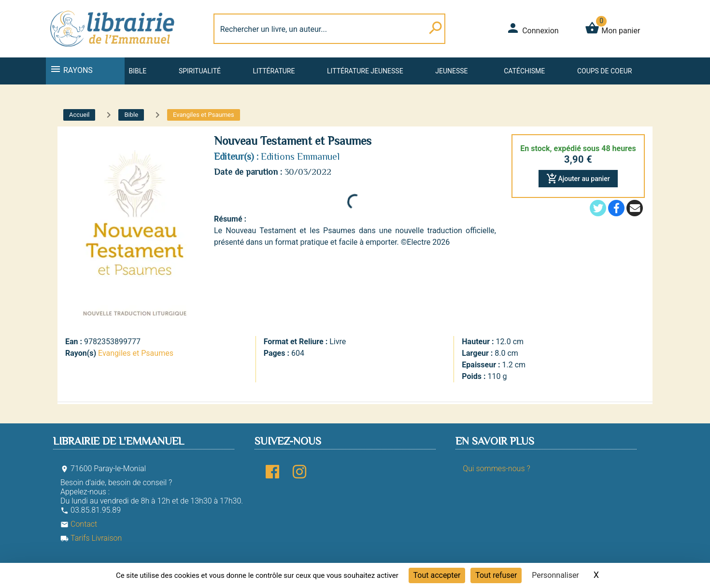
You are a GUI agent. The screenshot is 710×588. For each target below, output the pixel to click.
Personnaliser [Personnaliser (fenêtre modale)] (555, 575)
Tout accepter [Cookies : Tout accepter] (437, 575)
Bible (137, 71)
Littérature (274, 71)
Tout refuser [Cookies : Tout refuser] (496, 575)
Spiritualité (200, 71)
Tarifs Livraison (91, 538)
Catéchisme (524, 71)
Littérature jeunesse (365, 71)
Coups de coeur (604, 71)
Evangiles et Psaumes (136, 353)
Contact (79, 524)
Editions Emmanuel (300, 156)
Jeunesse (451, 71)
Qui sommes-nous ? (496, 469)
